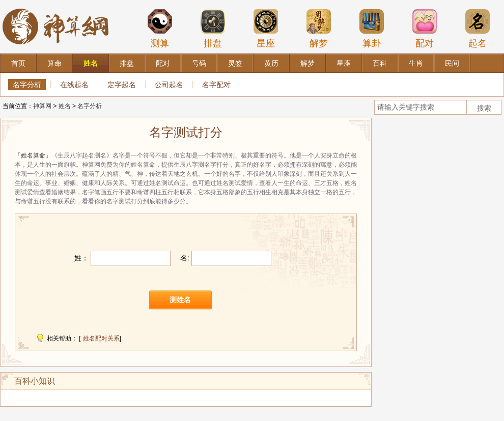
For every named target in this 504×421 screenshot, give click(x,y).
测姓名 (180, 300)
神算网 (42, 106)
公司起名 (169, 85)
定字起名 (122, 85)
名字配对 (216, 85)
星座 (266, 29)
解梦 (319, 29)
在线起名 (74, 85)
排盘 (213, 29)
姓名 (65, 106)
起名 (478, 29)
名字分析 (27, 85)
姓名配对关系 (101, 338)
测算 (160, 29)
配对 (425, 29)
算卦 (372, 29)
